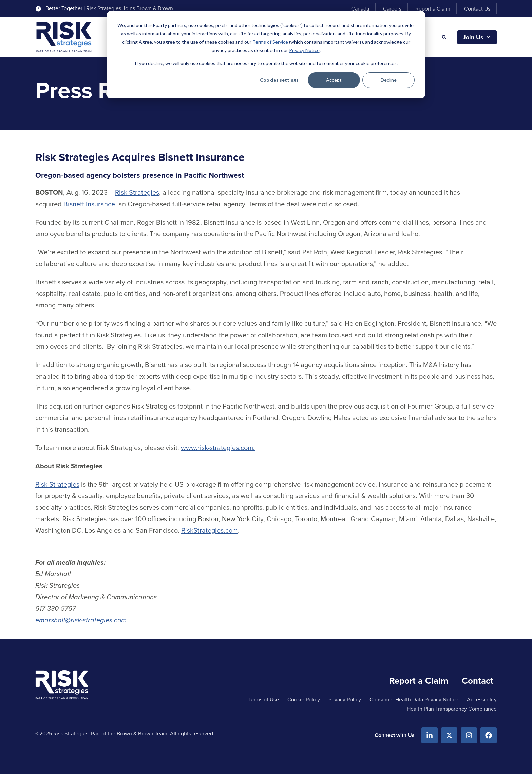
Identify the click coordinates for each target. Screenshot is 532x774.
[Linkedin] (430, 735)
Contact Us (477, 9)
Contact (478, 681)
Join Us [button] (473, 37)
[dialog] (266, 55)
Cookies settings (279, 80)
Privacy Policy (345, 700)
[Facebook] (489, 735)
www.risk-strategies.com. (218, 448)
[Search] (444, 37)
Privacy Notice (304, 50)
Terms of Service (270, 42)
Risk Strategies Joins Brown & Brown (130, 8)
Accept (334, 80)
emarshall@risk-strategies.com (81, 620)
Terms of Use (264, 700)
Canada (360, 9)
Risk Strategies (137, 192)
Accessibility (482, 700)
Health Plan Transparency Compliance (452, 709)
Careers (392, 9)
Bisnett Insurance (89, 204)
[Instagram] (469, 735)
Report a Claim (433, 9)
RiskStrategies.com (210, 530)
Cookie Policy (304, 700)
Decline (389, 80)
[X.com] (449, 735)
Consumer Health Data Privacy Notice (414, 700)
